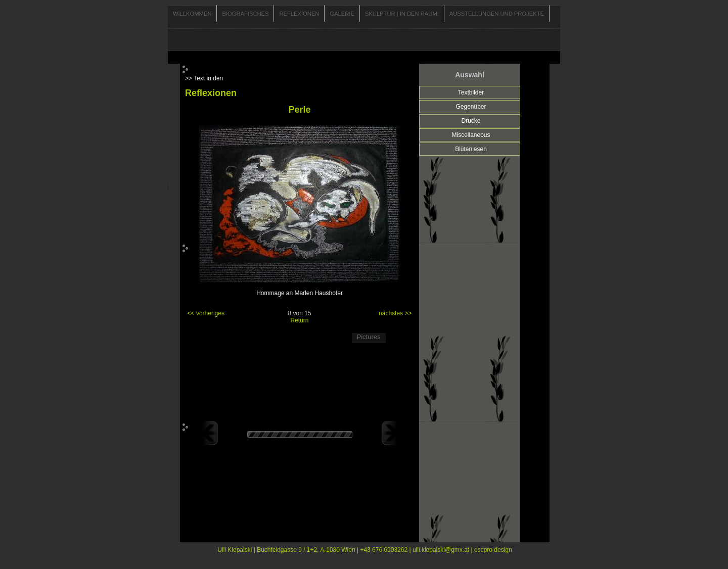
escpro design (493, 550)
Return (299, 320)
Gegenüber (471, 107)
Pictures (369, 337)
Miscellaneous (471, 135)
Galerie (342, 14)
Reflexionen (299, 14)
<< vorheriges (206, 313)
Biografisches (245, 14)
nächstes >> (395, 313)
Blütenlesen (471, 149)
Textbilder (471, 92)
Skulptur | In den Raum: (402, 14)
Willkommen (192, 14)
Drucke (471, 121)
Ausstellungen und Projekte (497, 14)
